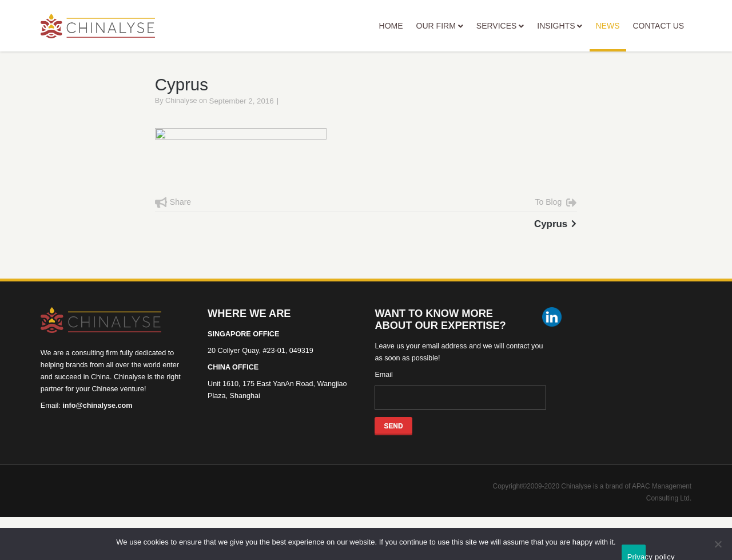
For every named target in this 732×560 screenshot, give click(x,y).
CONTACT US (658, 26)
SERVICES (500, 26)
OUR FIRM (440, 26)
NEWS (608, 36)
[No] (718, 544)
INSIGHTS (560, 26)
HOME (391, 26)
